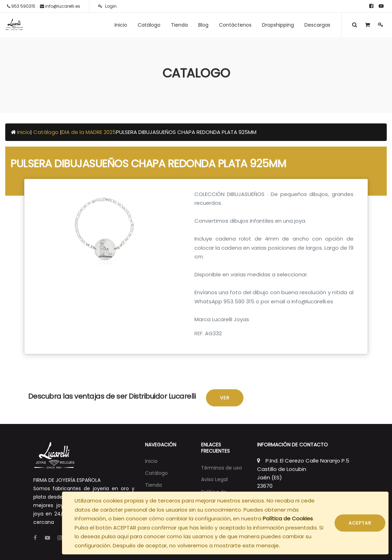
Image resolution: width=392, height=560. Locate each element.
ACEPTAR (360, 523)
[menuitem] (121, 25)
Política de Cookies (288, 518)
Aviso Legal (214, 479)
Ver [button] (225, 398)
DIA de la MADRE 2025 (89, 132)
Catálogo (47, 132)
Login (107, 6)
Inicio (24, 132)
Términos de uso (222, 468)
